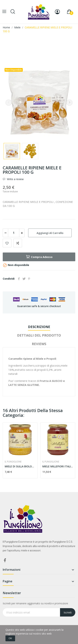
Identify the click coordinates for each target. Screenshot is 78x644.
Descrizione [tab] (39, 327)
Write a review (15, 179)
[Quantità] (14, 233)
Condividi (19, 279)
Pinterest (29, 279)
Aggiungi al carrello (50, 233)
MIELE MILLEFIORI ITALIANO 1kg (58, 466)
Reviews (39, 344)
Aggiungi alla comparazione (18, 243)
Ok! (10, 638)
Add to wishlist (7, 243)
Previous (9, 103)
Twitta (24, 279)
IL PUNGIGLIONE (13, 462)
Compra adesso (39, 257)
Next (69, 103)
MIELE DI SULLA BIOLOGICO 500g (20, 466)
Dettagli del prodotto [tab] (39, 335)
